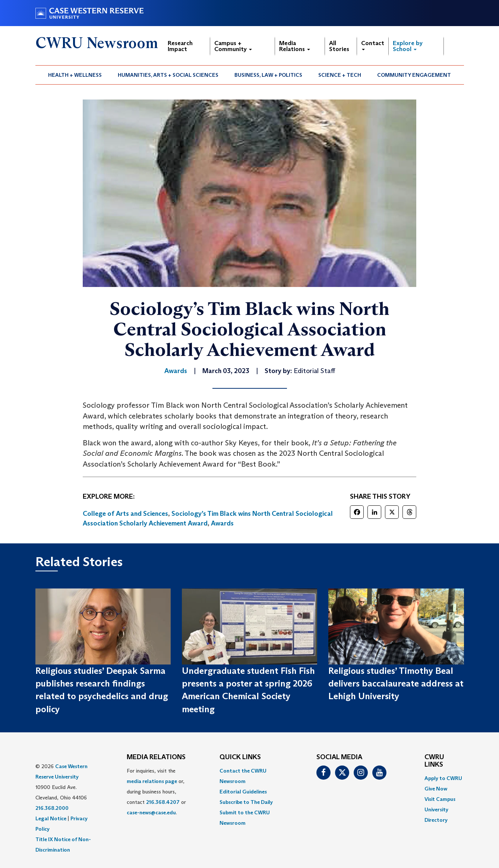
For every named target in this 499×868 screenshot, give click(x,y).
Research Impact (180, 46)
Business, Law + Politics (268, 75)
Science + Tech (340, 75)
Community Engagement (414, 75)
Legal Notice (51, 818)
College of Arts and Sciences (125, 514)
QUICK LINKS (240, 757)
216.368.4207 (163, 802)
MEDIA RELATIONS (156, 757)
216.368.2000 (52, 808)
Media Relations (295, 46)
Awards (222, 523)
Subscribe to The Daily (246, 802)
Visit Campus (440, 799)
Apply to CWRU (443, 778)
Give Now (436, 789)
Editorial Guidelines (243, 792)
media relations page (152, 781)
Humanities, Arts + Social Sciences (168, 75)
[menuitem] (75, 75)
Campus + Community (233, 46)
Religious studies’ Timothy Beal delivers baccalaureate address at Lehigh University (396, 684)
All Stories (339, 46)
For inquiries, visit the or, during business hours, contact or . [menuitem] (156, 792)
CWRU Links (434, 761)
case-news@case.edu (151, 812)
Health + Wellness (75, 75)
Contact (373, 45)
